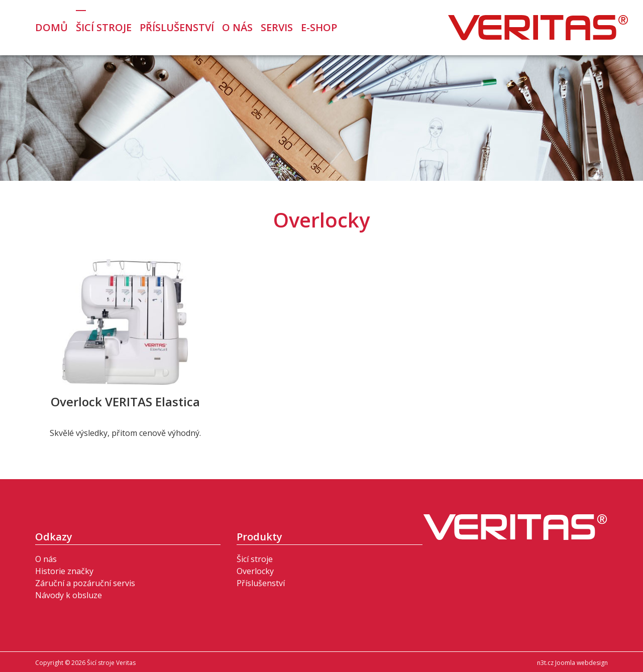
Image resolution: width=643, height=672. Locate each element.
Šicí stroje (104, 27)
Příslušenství (177, 27)
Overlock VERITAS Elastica (125, 402)
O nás (237, 27)
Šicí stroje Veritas (538, 28)
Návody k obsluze (69, 595)
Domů (51, 27)
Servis (277, 27)
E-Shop (319, 27)
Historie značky (64, 571)
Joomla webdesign (581, 663)
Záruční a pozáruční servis (85, 583)
